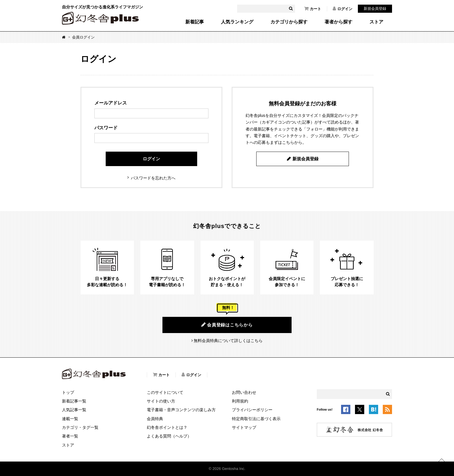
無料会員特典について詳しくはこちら (228, 341)
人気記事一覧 (74, 410)
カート (313, 9)
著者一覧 (70, 436)
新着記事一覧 (74, 401)
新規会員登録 (375, 9)
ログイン (343, 9)
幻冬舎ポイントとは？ (167, 427)
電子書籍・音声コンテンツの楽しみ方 (181, 410)
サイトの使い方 (161, 401)
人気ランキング (237, 22)
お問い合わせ (244, 392)
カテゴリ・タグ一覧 (80, 427)
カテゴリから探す (289, 22)
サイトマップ (244, 427)
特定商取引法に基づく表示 (256, 419)
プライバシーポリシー (252, 410)
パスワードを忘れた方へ (153, 178)
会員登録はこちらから (227, 325)
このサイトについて (165, 392)
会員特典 (155, 419)
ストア (376, 22)
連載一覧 (70, 419)
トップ (68, 392)
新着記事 (195, 22)
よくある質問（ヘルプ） (169, 436)
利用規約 (240, 401)
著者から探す (338, 22)
